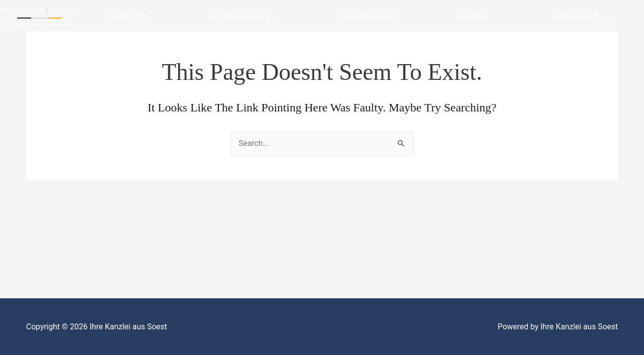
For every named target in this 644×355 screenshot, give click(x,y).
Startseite (128, 17)
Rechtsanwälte (245, 18)
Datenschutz (583, 18)
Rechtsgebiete (368, 17)
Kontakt (474, 17)
